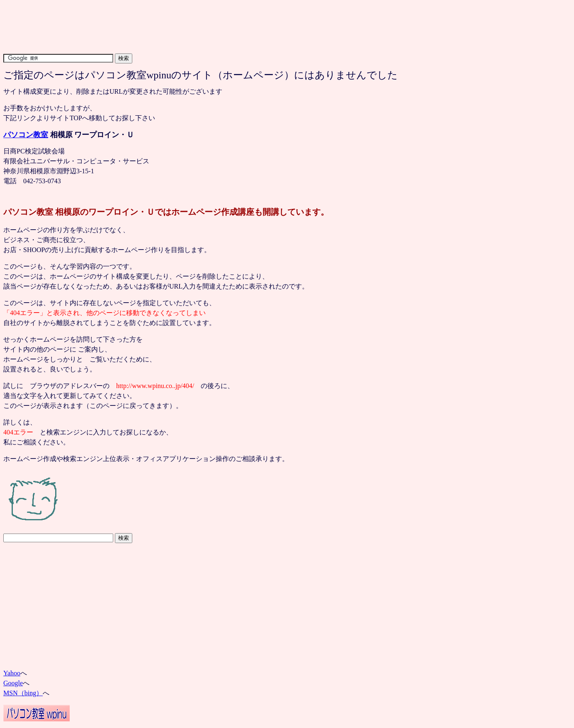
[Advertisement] (154, 6)
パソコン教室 (26, 135)
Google (13, 683)
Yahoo (12, 673)
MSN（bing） (23, 693)
